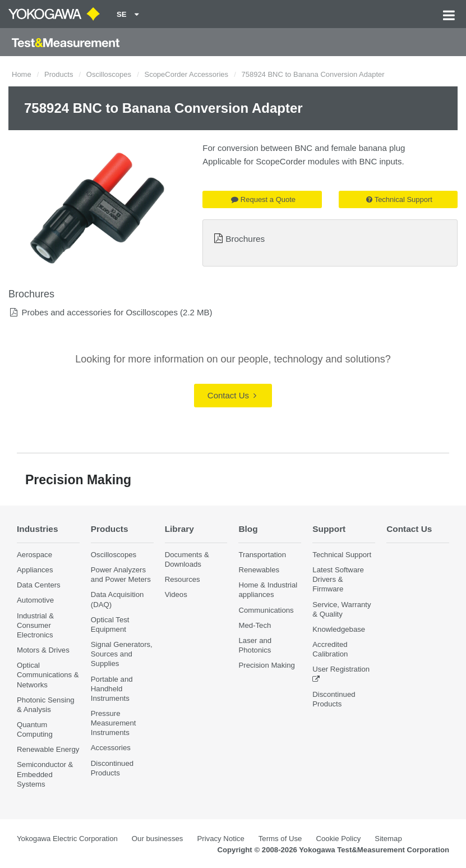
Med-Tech (255, 625)
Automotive (35, 600)
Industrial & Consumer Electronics (35, 625)
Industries (38, 529)
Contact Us (232, 395)
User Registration (341, 669)
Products (59, 74)
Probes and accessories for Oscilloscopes (99, 312)
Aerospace (34, 555)
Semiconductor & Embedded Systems (45, 774)
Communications (266, 610)
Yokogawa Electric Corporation (67, 839)
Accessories (111, 748)
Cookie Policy (338, 839)
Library (179, 529)
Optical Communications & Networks (48, 675)
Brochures (245, 239)
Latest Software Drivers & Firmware (338, 579)
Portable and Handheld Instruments (112, 689)
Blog (248, 529)
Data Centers (39, 585)
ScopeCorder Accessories (186, 74)
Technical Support (399, 199)
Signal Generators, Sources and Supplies (122, 654)
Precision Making (266, 665)
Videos (176, 594)
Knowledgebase (339, 629)
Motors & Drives (43, 650)
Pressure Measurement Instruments (114, 723)
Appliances (35, 570)
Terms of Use (280, 839)
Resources (183, 579)
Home (22, 74)
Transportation (262, 555)
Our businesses (158, 839)
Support (329, 529)
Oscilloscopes (109, 74)
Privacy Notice (220, 839)
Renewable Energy (48, 749)
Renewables (259, 570)
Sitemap (388, 839)
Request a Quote (263, 199)
